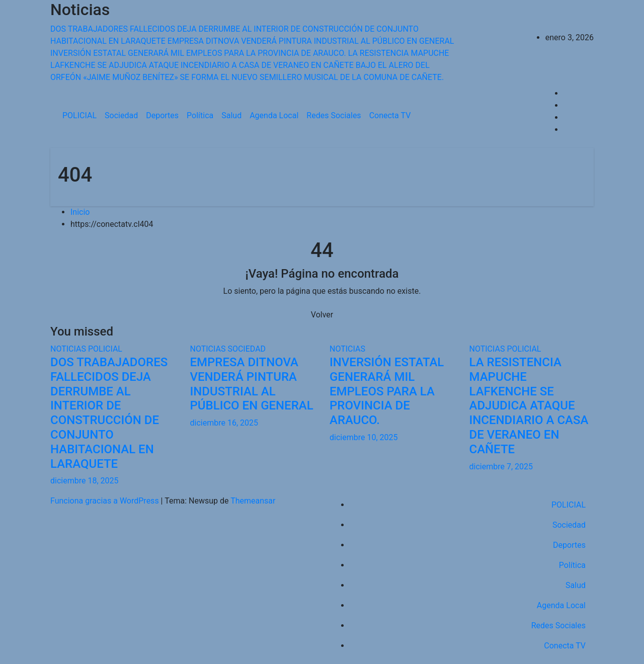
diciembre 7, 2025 (501, 467)
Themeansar (253, 501)
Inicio (80, 212)
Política (200, 115)
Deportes (162, 115)
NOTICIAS (69, 349)
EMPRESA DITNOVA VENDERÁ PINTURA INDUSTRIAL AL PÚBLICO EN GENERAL (252, 384)
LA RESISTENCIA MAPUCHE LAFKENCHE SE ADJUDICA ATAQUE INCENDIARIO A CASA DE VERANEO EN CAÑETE (529, 406)
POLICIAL (79, 115)
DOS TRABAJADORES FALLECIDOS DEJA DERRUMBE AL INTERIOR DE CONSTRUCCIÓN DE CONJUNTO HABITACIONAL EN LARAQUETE (109, 413)
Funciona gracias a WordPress (106, 501)
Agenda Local (274, 115)
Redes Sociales (334, 115)
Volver (322, 315)
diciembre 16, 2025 (224, 423)
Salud (231, 115)
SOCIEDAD (247, 349)
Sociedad (121, 115)
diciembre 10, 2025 (364, 437)
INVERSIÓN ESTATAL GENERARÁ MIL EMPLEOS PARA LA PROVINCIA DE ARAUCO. (387, 391)
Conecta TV (390, 115)
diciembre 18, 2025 (84, 481)
